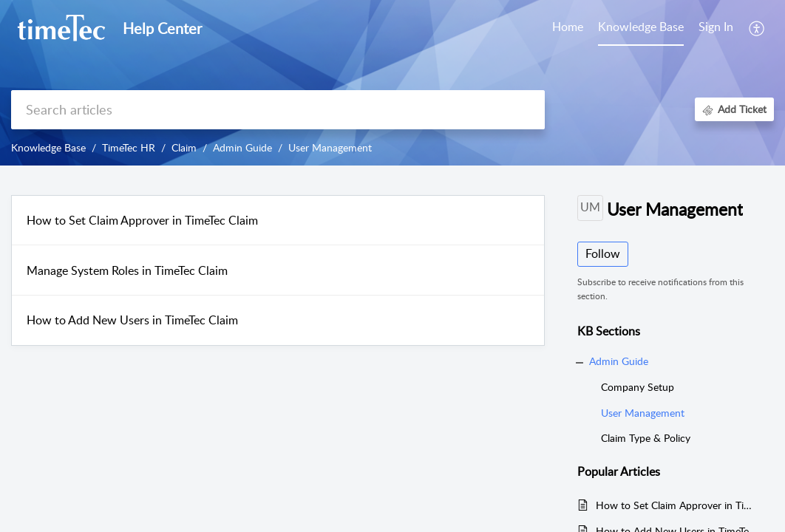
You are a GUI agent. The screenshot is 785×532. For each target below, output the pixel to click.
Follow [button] (603, 253)
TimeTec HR (129, 147)
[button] (757, 28)
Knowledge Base (48, 147)
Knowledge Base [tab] (641, 27)
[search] (278, 110)
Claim (184, 147)
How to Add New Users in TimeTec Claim (132, 320)
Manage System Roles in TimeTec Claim (127, 270)
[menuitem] (716, 28)
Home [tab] (568, 27)
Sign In (716, 27)
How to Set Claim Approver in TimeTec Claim (142, 220)
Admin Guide (242, 147)
